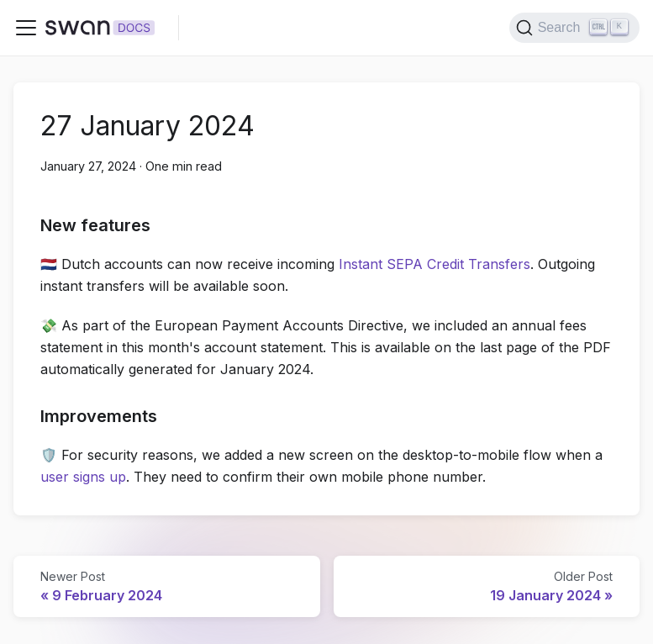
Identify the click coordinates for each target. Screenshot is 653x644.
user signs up (83, 477)
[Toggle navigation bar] (26, 28)
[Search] (574, 28)
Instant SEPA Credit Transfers (434, 264)
